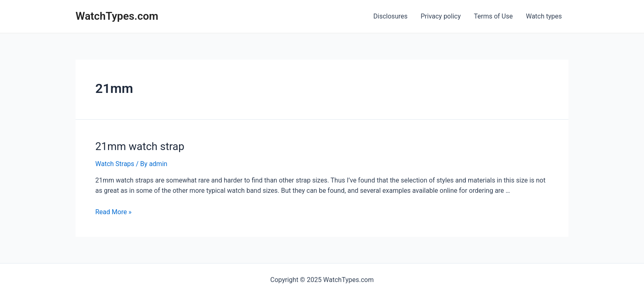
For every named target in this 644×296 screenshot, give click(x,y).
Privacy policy (441, 16)
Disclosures (390, 16)
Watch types (544, 16)
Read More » (113, 212)
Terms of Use (493, 16)
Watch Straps (115, 164)
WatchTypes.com (117, 16)
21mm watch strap (140, 146)
